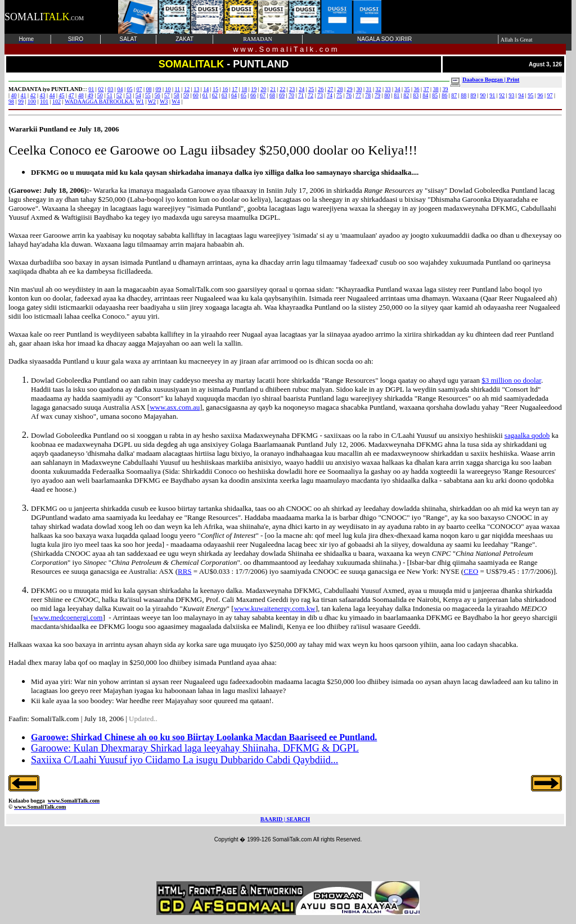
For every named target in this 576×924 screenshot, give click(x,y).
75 (339, 95)
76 (349, 95)
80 (387, 95)
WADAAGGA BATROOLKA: (100, 101)
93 (511, 95)
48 (81, 95)
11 (177, 89)
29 (349, 89)
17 (235, 89)
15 (215, 89)
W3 (164, 101)
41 (24, 95)
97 (550, 95)
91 (492, 95)
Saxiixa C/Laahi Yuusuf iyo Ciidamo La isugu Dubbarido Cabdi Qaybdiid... (184, 760)
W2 (152, 101)
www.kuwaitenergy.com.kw (275, 608)
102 (57, 101)
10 (168, 89)
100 (32, 101)
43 (43, 95)
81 (397, 95)
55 (148, 95)
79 (377, 95)
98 (11, 101)
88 (463, 95)
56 (157, 95)
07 (139, 89)
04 (120, 89)
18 (244, 89)
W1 (139, 101)
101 (44, 101)
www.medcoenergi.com (68, 617)
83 (416, 95)
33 (388, 89)
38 (436, 89)
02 (101, 89)
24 (301, 89)
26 (321, 89)
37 (426, 89)
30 (359, 89)
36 (417, 89)
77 (358, 95)
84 (425, 95)
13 (196, 89)
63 (224, 95)
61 (205, 95)
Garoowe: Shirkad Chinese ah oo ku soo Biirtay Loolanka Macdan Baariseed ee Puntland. (204, 737)
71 (301, 95)
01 (91, 89)
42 (33, 95)
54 (138, 95)
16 (225, 89)
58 (177, 95)
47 (71, 95)
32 (378, 89)
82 (406, 95)
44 (52, 95)
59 (186, 95)
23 (292, 89)
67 (263, 95)
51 (110, 95)
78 (368, 95)
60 (196, 95)
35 (407, 89)
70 (291, 95)
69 (282, 95)
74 (330, 95)
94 (521, 95)
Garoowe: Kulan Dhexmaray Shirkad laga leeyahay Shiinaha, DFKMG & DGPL (195, 748)
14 (206, 89)
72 (310, 95)
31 (368, 89)
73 (320, 95)
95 (530, 95)
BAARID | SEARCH (285, 819)
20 (263, 89)
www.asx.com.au (175, 407)
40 (14, 95)
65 (244, 95)
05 (129, 89)
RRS (185, 571)
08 (148, 89)
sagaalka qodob (527, 435)
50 (100, 95)
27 (330, 89)
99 (21, 101)
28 (340, 89)
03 (110, 89)
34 (397, 89)
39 (445, 89)
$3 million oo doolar (511, 380)
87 (454, 95)
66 (253, 95)
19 (254, 89)
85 (435, 95)
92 (502, 95)
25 (311, 89)
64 (234, 95)
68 (272, 95)
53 (129, 95)
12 (187, 89)
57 (167, 95)
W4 (175, 101)
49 (91, 95)
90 (483, 95)
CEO (471, 571)
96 (540, 95)
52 (119, 95)
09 (158, 89)
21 (273, 89)
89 (473, 95)
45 (62, 95)
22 (282, 89)
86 (444, 95)
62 (215, 95)
